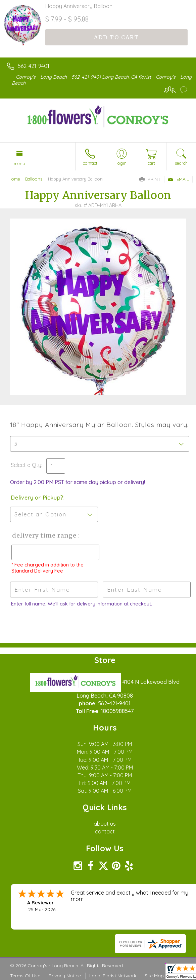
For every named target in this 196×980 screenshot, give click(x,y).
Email (178, 179)
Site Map (154, 976)
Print (150, 179)
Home (14, 179)
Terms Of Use (25, 976)
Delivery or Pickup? (37, 498)
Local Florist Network (113, 976)
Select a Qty (26, 465)
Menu (19, 163)
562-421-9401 (34, 66)
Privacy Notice (65, 976)
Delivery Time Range (44, 535)
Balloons (34, 179)
